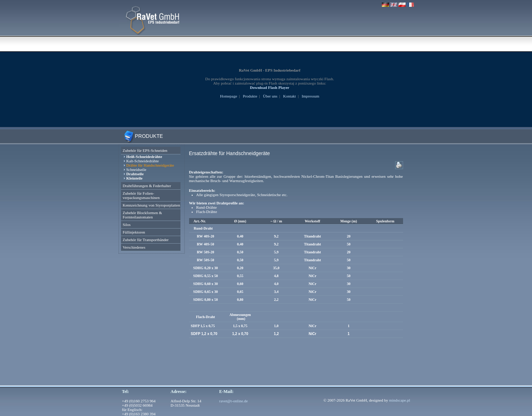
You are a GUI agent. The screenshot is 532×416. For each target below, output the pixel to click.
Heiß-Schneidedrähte (144, 157)
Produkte (250, 96)
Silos (127, 225)
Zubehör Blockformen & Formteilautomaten (142, 215)
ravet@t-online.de (234, 401)
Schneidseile (137, 169)
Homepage (229, 96)
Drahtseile (135, 174)
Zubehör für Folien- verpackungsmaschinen (141, 195)
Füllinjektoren (134, 232)
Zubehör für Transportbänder (146, 240)
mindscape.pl (399, 400)
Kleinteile (135, 178)
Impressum (310, 96)
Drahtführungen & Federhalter (147, 186)
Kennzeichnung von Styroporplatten (151, 205)
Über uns (270, 96)
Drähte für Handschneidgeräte (150, 165)
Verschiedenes (134, 247)
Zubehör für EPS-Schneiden (145, 150)
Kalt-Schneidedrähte (143, 161)
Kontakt (289, 96)
